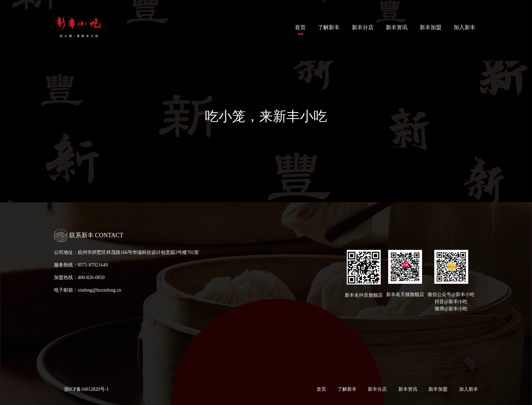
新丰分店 (363, 27)
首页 (302, 27)
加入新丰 (464, 27)
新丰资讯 (397, 27)
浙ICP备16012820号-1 (86, 389)
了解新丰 (329, 27)
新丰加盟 (431, 27)
